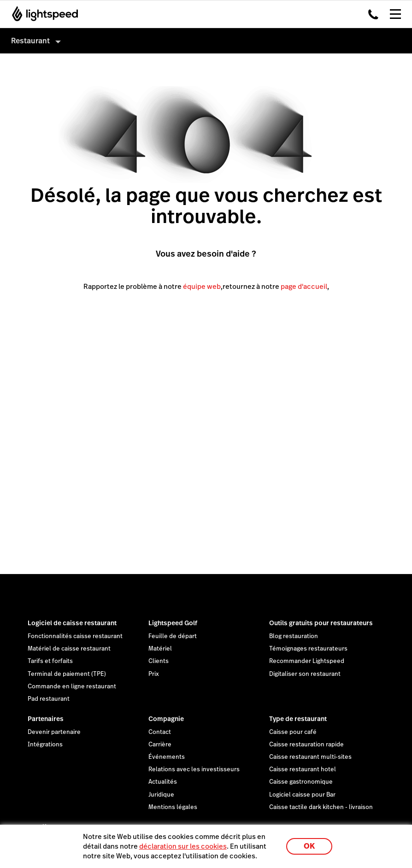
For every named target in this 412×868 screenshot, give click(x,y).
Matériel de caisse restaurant (69, 649)
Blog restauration (294, 636)
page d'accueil (304, 286)
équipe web (202, 286)
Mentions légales (173, 807)
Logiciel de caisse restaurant (72, 623)
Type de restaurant (298, 719)
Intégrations (45, 745)
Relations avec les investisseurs (194, 769)
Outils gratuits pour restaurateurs (321, 623)
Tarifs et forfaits (50, 661)
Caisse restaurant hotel (303, 769)
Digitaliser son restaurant (305, 674)
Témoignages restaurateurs (308, 649)
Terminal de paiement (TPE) (67, 674)
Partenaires (46, 719)
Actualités (163, 782)
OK (309, 846)
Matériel (160, 649)
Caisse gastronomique (301, 782)
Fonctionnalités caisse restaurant (75, 636)
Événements (167, 757)
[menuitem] (206, 41)
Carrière (160, 745)
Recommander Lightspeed (307, 661)
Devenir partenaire (54, 732)
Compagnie (166, 719)
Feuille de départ (173, 636)
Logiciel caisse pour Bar (302, 795)
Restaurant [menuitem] (30, 41)
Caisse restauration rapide (306, 745)
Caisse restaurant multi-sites (310, 757)
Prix (154, 674)
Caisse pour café (293, 732)
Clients (159, 661)
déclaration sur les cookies (183, 846)
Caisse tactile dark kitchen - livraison (321, 807)
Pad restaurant (49, 699)
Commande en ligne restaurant (72, 686)
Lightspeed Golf (173, 623)
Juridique (161, 795)
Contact (160, 732)
